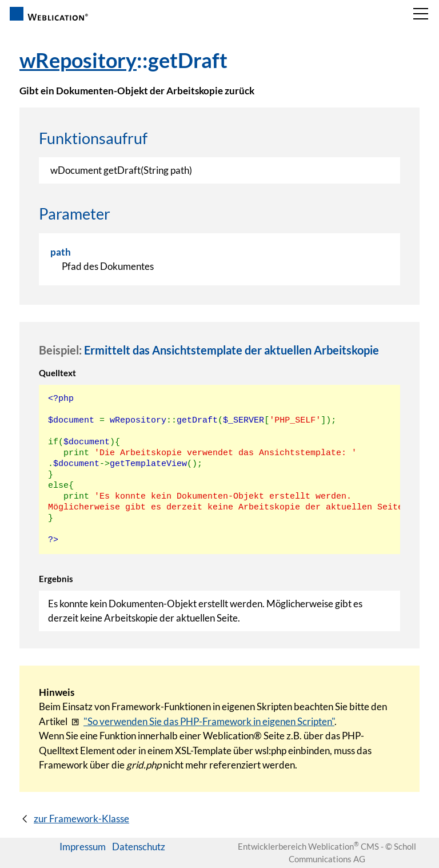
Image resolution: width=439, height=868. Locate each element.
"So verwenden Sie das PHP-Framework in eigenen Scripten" (209, 721)
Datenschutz (139, 847)
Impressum (83, 847)
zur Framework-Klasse (81, 819)
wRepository (78, 60)
